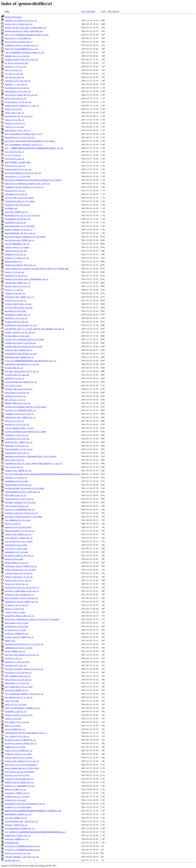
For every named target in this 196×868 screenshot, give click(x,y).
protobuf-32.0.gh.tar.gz (17, 88)
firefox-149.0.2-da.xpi (17, 322)
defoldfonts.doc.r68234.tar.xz (20, 417)
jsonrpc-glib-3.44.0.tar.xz (19, 573)
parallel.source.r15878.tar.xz (20, 740)
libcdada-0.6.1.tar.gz (16, 194)
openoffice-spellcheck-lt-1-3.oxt (22, 364)
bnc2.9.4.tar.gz (13, 524)
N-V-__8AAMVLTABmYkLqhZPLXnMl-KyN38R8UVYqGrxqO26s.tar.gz (34, 148)
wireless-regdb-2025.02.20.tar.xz (22, 591)
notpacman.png (12, 843)
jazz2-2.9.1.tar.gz (14, 120)
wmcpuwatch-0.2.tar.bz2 (17, 552)
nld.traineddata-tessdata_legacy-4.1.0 (25, 52)
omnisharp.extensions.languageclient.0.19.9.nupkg (30, 456)
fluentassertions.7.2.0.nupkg (20, 201)
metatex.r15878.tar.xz (16, 825)
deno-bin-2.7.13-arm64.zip (18, 38)
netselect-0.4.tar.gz (16, 665)
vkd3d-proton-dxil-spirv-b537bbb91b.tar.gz (27, 279)
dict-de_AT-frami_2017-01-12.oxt (21, 95)
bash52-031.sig (12, 860)
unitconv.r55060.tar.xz (17, 839)
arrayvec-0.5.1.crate (16, 630)
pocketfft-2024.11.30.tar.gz (19, 616)
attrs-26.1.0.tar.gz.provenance (21, 765)
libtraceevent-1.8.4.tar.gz (19, 449)
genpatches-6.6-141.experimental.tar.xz (25, 804)
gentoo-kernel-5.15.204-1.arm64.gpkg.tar (26, 28)
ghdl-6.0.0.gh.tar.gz (16, 98)
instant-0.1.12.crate (16, 800)
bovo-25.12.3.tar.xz (15, 400)
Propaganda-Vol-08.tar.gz (18, 219)
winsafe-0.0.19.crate (16, 311)
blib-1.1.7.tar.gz (14, 290)
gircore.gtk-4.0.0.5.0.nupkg (19, 198)
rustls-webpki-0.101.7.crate (19, 428)
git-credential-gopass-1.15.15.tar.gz (24, 694)
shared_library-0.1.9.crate (19, 757)
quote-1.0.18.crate (14, 609)
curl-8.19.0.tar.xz (14, 152)
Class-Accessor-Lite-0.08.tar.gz (21, 598)
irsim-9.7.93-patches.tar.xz (19, 779)
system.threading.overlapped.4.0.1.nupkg (26, 431)
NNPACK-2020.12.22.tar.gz (18, 403)
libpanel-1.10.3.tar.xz (17, 435)
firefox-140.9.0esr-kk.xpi (18, 304)
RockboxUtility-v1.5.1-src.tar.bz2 (22, 215)
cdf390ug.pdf (11, 208)
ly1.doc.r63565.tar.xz (16, 818)
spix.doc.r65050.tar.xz (17, 212)
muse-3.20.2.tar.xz (14, 460)
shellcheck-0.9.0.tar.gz (17, 393)
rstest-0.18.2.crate (15, 612)
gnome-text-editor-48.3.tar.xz (20, 265)
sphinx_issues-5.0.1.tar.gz (19, 715)
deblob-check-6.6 (13, 261)
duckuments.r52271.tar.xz (18, 315)
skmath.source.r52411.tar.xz (19, 782)
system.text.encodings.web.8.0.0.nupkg (25, 339)
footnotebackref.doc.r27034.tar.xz (22, 492)
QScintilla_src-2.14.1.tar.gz (20, 137)
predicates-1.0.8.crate (17, 626)
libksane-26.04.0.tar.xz (17, 453)
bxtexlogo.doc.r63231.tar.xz (19, 297)
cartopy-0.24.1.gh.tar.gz (18, 81)
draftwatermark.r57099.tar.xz (20, 828)
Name (7, 11)
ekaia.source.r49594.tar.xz (19, 750)
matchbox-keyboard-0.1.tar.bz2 (20, 502)
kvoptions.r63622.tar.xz (17, 793)
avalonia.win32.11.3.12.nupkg (20, 226)
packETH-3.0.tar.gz (14, 378)
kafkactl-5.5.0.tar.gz (16, 478)
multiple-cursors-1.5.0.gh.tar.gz (22, 587)
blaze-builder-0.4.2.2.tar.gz (20, 531)
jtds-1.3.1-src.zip (14, 127)
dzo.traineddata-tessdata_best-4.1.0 (23, 134)
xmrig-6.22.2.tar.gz (15, 166)
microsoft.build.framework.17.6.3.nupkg (25, 237)
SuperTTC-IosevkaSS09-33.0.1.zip (21, 49)
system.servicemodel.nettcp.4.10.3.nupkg (26, 407)
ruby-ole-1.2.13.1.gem (16, 548)
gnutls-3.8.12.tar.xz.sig (18, 853)
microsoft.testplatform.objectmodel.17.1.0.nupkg (30, 141)
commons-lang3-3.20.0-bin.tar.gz (21, 59)
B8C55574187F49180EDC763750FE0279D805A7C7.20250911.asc (33, 811)
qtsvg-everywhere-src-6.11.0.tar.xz (23, 173)
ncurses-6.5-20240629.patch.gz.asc (22, 846)
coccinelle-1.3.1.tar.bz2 (18, 176)
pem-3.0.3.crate (13, 726)
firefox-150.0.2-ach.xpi (17, 375)
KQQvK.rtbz (10, 641)
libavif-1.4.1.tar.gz (16, 67)
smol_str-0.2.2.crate (16, 704)
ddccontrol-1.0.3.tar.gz (17, 424)
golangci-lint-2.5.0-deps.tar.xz (21, 45)
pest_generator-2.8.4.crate (19, 687)
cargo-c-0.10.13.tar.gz (17, 584)
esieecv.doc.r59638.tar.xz (18, 470)
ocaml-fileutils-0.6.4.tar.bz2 (20, 570)
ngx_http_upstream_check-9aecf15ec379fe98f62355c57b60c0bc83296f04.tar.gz (43, 474)
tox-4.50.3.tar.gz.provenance (20, 772)
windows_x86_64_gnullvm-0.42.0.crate (23, 346)
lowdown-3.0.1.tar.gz (16, 254)
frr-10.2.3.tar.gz (14, 74)
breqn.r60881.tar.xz (15, 651)
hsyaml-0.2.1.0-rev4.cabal (18, 807)
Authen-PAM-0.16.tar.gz (17, 563)
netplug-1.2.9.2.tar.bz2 (17, 662)
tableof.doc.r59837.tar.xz (18, 534)
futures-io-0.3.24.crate (17, 775)
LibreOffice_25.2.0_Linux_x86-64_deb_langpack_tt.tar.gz (34, 463)
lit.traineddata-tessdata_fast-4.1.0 (23, 144)
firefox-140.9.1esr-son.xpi (19, 389)
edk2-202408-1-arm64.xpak (18, 162)
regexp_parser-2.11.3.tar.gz (19, 499)
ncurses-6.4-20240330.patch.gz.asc (22, 850)
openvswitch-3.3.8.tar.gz (18, 91)
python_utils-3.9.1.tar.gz (18, 580)
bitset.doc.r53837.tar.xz (18, 283)
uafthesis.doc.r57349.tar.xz (19, 594)
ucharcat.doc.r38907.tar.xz (19, 442)
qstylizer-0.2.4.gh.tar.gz (18, 672)
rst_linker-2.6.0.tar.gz (17, 736)
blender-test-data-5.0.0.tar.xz (21, 20)
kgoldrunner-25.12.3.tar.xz (19, 116)
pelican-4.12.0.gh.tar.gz (18, 205)
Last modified (88, 11)
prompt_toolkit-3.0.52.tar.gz (20, 332)
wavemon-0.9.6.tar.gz (16, 396)
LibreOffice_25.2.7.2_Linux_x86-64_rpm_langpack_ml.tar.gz (35, 329)
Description (114, 11)
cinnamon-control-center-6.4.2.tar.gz (24, 187)
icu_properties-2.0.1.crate (19, 541)
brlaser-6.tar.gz (13, 658)
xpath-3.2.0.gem (13, 718)
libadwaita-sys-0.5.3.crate (19, 648)
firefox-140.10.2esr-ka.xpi (19, 307)
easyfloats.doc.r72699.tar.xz (20, 240)
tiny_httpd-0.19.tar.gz (17, 506)
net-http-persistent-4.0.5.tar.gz (22, 655)
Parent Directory (13, 17)
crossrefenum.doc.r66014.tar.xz (21, 382)
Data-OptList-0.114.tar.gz (18, 680)
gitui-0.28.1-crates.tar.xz (19, 42)
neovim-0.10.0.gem (14, 559)
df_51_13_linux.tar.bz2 (17, 63)
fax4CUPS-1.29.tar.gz (16, 711)
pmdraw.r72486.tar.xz (16, 789)
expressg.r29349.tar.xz (17, 690)
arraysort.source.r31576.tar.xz (21, 743)
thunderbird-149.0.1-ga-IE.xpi (20, 343)
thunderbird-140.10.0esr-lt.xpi (21, 325)
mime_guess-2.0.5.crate (17, 623)
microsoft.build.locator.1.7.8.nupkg (23, 517)
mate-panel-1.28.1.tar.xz (18, 130)
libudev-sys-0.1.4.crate (17, 796)
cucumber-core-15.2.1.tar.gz (19, 414)
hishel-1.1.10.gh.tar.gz (17, 258)
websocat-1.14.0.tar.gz (17, 446)
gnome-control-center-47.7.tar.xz (22, 105)
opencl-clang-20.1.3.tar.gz (19, 577)
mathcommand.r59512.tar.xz (18, 814)
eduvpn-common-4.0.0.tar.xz (19, 230)
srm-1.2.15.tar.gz (14, 467)
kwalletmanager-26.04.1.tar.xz (20, 233)
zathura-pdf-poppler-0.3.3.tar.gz (22, 761)
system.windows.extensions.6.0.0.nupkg (25, 488)
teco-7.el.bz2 (12, 701)
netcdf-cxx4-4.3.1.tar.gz (18, 286)
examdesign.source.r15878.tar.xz (21, 602)
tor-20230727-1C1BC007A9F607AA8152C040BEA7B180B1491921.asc (35, 832)
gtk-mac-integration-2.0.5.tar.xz (22, 371)
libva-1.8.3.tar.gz (14, 421)
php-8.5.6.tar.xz (13, 70)
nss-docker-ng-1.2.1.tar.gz (19, 697)
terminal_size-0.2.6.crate (18, 754)
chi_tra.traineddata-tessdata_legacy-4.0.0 (27, 35)
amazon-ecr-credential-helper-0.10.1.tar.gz (27, 183)
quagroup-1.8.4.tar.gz (16, 276)
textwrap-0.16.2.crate (16, 545)
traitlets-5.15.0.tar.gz (17, 439)
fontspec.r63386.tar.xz (17, 633)
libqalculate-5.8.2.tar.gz (18, 169)
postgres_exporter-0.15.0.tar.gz (21, 513)
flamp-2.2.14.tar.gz (15, 293)
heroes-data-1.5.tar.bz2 (17, 336)
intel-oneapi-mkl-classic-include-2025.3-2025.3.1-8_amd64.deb (37, 268)
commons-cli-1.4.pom (15, 747)
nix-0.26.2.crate (13, 385)
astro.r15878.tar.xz (15, 729)
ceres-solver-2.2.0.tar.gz (18, 102)
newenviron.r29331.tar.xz (18, 835)
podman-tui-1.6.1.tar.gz (17, 56)
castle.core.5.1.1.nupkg (17, 247)
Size (104, 11)
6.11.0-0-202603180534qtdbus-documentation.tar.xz (30, 361)
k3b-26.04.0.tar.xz (14, 77)
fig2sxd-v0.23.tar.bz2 (16, 251)
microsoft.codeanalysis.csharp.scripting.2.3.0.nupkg (32, 619)
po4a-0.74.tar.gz (13, 109)
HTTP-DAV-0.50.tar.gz (16, 495)
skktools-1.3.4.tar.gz (16, 318)
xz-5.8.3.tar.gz (13, 155)
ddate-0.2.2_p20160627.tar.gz (20, 786)
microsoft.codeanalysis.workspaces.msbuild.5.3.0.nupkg (33, 180)
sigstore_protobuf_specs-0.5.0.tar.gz (24, 669)
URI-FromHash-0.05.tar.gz (18, 676)
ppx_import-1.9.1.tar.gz (17, 722)
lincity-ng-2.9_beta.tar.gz (19, 24)
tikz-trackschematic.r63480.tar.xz (22, 708)
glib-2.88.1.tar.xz (14, 113)
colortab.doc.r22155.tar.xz (19, 538)
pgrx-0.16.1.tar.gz (14, 159)
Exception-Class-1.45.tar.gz (19, 555)
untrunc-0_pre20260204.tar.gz (20, 509)
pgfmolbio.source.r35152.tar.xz (21, 566)
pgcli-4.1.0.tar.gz (14, 272)
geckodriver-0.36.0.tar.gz (18, 485)
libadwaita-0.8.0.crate (17, 481)
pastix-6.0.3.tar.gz (15, 191)
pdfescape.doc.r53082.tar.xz (19, 357)
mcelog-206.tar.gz (14, 368)
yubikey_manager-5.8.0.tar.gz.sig (22, 857)
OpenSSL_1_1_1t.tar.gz (16, 84)
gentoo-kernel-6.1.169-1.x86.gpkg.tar (24, 31)
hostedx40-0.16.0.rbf (16, 222)
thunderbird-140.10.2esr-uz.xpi (21, 354)
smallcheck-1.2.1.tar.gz (17, 683)
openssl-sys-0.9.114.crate (18, 527)
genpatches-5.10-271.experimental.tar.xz (26, 733)
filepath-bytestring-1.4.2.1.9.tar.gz (24, 644)
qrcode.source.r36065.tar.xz (19, 637)
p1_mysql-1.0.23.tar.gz (17, 605)
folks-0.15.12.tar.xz (16, 300)
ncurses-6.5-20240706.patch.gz (20, 410)
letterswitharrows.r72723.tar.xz (21, 821)
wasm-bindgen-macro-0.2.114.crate (22, 768)
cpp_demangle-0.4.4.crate (18, 520)
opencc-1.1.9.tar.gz (15, 123)
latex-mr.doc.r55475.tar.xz (19, 350)
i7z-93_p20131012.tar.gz (17, 244)
